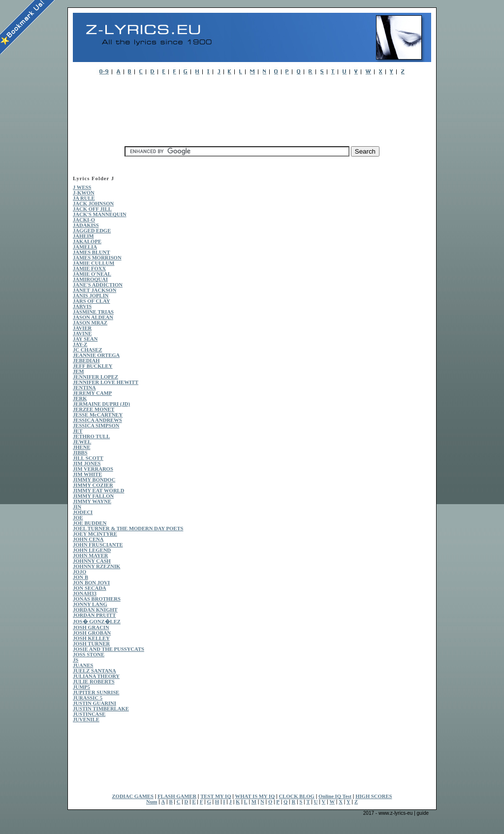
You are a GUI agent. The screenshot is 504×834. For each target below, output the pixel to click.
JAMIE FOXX (89, 269)
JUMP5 (81, 687)
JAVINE (82, 334)
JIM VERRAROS (93, 469)
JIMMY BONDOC (94, 480)
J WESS (82, 187)
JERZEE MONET (94, 409)
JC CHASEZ (88, 350)
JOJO (79, 572)
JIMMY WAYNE (92, 501)
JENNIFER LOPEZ (95, 377)
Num (152, 802)
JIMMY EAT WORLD (98, 491)
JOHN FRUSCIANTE (98, 545)
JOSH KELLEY (91, 638)
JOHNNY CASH (92, 561)
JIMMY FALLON (93, 496)
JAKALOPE (87, 241)
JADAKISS (86, 225)
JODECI (83, 512)
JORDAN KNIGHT (95, 610)
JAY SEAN (85, 339)
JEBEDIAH (86, 361)
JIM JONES (87, 464)
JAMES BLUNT (92, 252)
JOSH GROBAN (92, 633)
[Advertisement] (252, 108)
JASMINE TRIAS (93, 312)
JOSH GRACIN (91, 627)
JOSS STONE (89, 655)
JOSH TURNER (91, 644)
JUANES (83, 665)
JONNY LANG (90, 604)
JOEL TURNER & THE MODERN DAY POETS (128, 529)
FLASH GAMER (177, 796)
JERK (80, 399)
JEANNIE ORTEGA (96, 355)
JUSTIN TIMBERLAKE (101, 709)
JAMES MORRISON (97, 258)
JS (76, 660)
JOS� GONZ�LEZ (97, 622)
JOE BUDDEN (90, 523)
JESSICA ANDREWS (97, 420)
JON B (80, 577)
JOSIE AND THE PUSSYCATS (109, 649)
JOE (78, 518)
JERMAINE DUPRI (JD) (101, 404)
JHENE (82, 447)
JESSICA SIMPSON (96, 426)
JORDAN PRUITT (94, 615)
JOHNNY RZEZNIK (96, 566)
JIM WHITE (87, 474)
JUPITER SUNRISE (96, 692)
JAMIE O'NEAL (92, 274)
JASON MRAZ (90, 323)
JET (78, 431)
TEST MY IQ (216, 796)
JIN (77, 507)
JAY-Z (80, 344)
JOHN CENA (88, 539)
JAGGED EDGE (92, 231)
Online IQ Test (335, 796)
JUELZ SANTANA (94, 671)
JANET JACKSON (94, 290)
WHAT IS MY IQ (255, 796)
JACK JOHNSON (93, 204)
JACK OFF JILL (92, 209)
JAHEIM (83, 236)
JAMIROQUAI (90, 279)
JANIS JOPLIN (91, 296)
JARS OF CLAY (92, 301)
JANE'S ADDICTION (98, 285)
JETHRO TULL (91, 436)
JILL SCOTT (88, 458)
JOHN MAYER (91, 556)
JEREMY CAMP (92, 393)
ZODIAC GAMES (133, 796)
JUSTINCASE (89, 714)
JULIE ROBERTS (94, 682)
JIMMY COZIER (93, 485)
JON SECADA (90, 588)
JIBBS (80, 453)
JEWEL (82, 442)
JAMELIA (85, 247)
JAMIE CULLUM (94, 263)
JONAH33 (85, 593)
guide (423, 813)
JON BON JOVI (91, 583)
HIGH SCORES (374, 796)
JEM (79, 371)
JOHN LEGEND (92, 550)
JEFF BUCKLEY (93, 366)
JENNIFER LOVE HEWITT (106, 382)
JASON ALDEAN (93, 317)
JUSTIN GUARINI (94, 703)
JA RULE (84, 198)
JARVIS (82, 306)
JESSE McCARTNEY (98, 415)
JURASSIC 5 (88, 698)
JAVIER (82, 328)
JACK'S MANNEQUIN (100, 214)
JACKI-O (84, 220)
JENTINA (84, 388)
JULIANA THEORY (96, 676)
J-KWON (84, 193)
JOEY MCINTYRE (95, 534)
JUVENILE (86, 720)
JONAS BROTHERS (97, 599)
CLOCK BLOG (297, 796)
